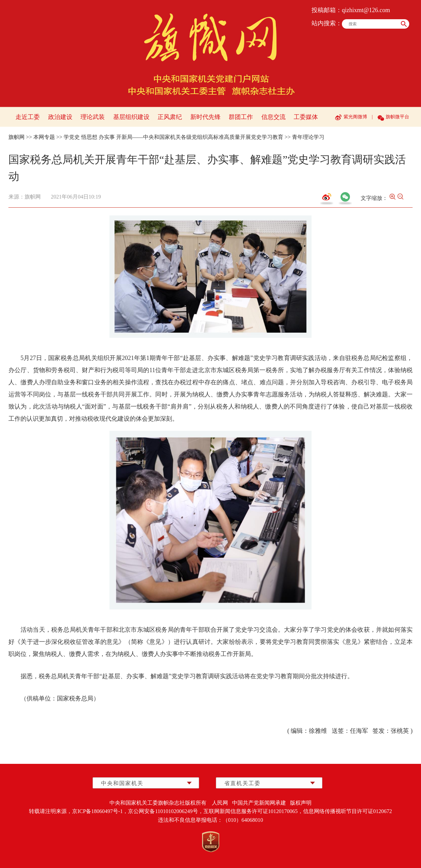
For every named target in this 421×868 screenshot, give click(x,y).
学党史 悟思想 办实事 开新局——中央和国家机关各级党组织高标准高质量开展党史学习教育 (173, 137)
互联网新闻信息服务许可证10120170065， (253, 811)
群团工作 (241, 117)
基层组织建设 (131, 117)
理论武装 (93, 117)
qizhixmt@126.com (366, 10)
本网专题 (44, 137)
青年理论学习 (308, 137)
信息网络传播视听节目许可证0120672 (348, 811)
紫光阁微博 (355, 117)
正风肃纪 (170, 117)
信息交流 (273, 117)
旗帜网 (17, 137)
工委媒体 (306, 117)
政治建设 (60, 117)
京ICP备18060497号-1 (97, 811)
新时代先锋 (205, 117)
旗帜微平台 (397, 117)
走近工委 (28, 117)
